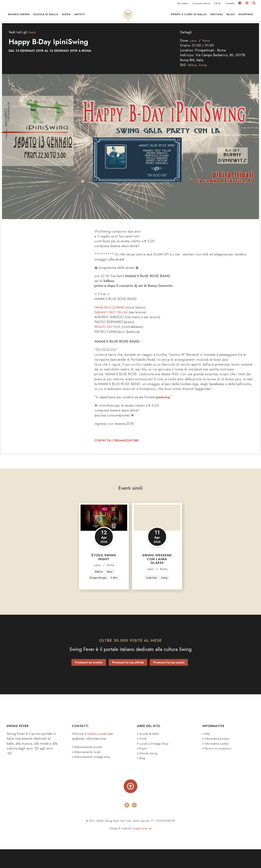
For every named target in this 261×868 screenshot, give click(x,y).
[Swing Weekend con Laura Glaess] (157, 527)
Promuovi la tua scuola (169, 679)
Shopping (246, 18)
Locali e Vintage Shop (156, 760)
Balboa (193, 74)
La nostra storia (201, 4)
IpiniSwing (164, 406)
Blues (110, 581)
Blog (231, 18)
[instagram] (134, 824)
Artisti (80, 18)
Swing (204, 74)
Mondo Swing (19, 18)
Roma (208, 49)
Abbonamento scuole (89, 763)
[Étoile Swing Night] (104, 527)
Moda (66, 18)
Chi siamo (182, 4)
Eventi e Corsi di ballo (189, 18)
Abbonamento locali (88, 768)
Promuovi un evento (89, 679)
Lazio (194, 49)
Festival (217, 18)
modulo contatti (99, 750)
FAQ (207, 750)
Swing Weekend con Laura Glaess (157, 568)
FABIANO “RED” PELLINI (113, 321)
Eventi (33, 41)
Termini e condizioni (219, 765)
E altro (104, 594)
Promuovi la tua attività (128, 679)
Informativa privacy (218, 755)
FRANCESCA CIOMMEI (113, 316)
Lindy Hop (151, 594)
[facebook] (127, 824)
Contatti (230, 4)
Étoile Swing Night (104, 566)
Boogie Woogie (104, 587)
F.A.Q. (218, 4)
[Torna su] (130, 804)
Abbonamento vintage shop (93, 773)
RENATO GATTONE (110, 336)
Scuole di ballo (46, 18)
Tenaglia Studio (142, 847)
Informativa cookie (218, 760)
